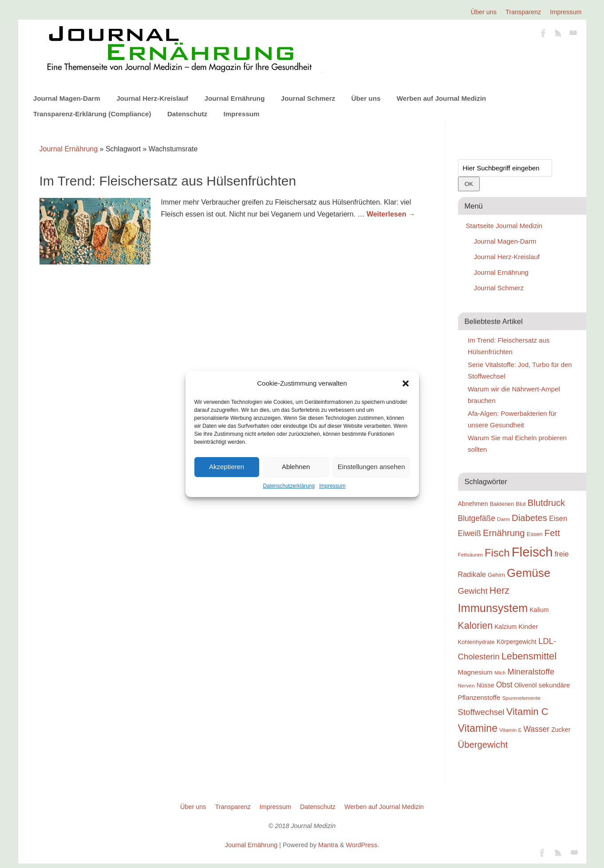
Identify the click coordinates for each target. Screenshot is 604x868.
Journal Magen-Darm (67, 98)
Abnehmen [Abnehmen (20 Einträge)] (473, 504)
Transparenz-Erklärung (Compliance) (92, 114)
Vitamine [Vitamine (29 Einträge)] (478, 728)
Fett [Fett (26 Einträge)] (552, 533)
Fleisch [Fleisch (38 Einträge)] (532, 552)
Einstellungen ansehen (371, 467)
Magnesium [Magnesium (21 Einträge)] (476, 672)
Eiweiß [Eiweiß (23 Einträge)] (470, 533)
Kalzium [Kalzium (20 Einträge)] (505, 627)
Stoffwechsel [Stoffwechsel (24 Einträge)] (481, 712)
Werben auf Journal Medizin (441, 98)
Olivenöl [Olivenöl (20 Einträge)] (526, 685)
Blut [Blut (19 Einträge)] (521, 504)
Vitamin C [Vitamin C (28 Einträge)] (527, 712)
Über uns (484, 12)
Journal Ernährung (235, 98)
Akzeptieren (227, 467)
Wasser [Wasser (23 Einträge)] (537, 729)
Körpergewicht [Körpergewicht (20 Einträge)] (517, 642)
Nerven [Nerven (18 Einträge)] (466, 685)
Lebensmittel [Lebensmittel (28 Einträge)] (529, 656)
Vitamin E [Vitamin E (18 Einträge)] (510, 730)
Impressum (332, 486)
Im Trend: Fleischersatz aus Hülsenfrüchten (168, 181)
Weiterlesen (391, 214)
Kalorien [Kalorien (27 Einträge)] (476, 626)
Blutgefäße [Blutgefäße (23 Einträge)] (477, 518)
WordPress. (362, 845)
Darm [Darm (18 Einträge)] (503, 519)
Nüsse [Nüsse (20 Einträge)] (486, 685)
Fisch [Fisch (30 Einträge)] (497, 553)
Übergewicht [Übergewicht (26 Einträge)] (483, 745)
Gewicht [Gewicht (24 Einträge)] (473, 591)
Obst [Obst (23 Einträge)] (504, 685)
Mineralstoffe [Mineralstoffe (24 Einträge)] (531, 672)
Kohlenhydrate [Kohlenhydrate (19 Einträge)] (476, 642)
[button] (406, 383)
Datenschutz (187, 114)
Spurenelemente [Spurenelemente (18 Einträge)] (521, 698)
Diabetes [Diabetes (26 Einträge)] (529, 518)
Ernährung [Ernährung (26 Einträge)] (504, 533)
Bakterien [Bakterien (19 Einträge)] (502, 504)
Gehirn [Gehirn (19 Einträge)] (496, 575)
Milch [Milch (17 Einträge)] (500, 673)
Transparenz (523, 12)
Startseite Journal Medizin (504, 226)
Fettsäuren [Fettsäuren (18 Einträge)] (470, 554)
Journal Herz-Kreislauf (152, 98)
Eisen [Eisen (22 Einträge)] (558, 518)
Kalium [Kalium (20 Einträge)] (539, 610)
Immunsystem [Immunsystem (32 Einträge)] (493, 608)
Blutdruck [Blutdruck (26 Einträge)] (546, 503)
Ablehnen (296, 467)
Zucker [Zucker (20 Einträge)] (561, 730)
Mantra (328, 845)
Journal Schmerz (308, 98)
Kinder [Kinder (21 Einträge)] (528, 626)
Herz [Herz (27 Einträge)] (499, 591)
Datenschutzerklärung (289, 486)
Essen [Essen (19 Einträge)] (535, 534)
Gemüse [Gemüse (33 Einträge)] (529, 573)
